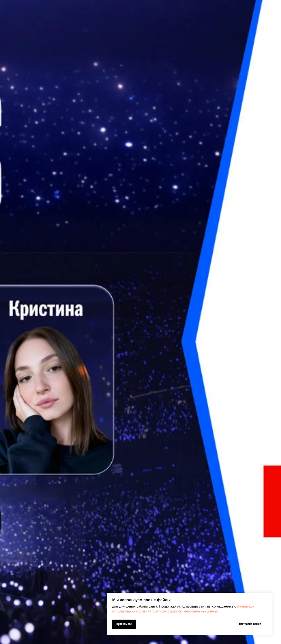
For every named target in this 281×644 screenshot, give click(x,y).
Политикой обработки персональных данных (184, 611)
